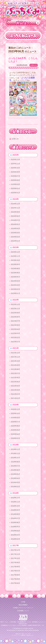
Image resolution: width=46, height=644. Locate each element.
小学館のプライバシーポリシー (23, 608)
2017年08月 (15, 567)
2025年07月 (15, 176)
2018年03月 (15, 535)
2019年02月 (15, 487)
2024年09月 (15, 212)
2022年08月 (15, 317)
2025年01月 (15, 193)
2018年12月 (15, 498)
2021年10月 (15, 361)
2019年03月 (15, 482)
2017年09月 (15, 562)
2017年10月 (15, 558)
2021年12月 (15, 353)
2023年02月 (15, 289)
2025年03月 (15, 184)
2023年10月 (15, 260)
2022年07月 (15, 321)
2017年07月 (15, 571)
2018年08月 (15, 514)
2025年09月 (15, 172)
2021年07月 (15, 373)
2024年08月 (15, 216)
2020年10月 (15, 413)
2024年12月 (15, 204)
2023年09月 (15, 264)
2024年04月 (15, 228)
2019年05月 (15, 474)
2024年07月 (15, 220)
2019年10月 (15, 458)
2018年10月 (15, 506)
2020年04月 (15, 434)
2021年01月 (15, 398)
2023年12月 (15, 252)
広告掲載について (23, 611)
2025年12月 (15, 160)
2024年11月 (15, 208)
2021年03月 (15, 390)
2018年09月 (15, 510)
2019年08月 (15, 462)
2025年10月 (15, 168)
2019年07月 (15, 466)
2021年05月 (15, 382)
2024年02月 (15, 237)
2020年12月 (15, 409)
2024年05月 (15, 224)
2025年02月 (15, 188)
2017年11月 (15, 554)
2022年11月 (15, 309)
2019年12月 (15, 449)
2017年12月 (15, 550)
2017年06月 (15, 575)
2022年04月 (15, 329)
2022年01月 (15, 342)
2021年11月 (15, 357)
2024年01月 (15, 241)
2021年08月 (15, 369)
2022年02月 (15, 338)
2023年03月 (15, 285)
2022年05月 (15, 325)
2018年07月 (15, 518)
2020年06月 (15, 426)
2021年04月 (15, 386)
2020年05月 (15, 430)
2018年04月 (15, 531)
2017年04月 (15, 583)
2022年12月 (15, 304)
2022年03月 (15, 333)
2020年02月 (15, 438)
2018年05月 (15, 527)
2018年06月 (15, 522)
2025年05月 (15, 180)
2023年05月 (15, 277)
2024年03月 (15, 233)
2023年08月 (15, 269)
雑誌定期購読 (23, 605)
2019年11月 (15, 453)
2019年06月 (15, 470)
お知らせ (34, 65)
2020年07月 (15, 422)
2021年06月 (15, 378)
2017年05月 (15, 579)
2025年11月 (15, 164)
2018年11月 (15, 502)
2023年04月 (15, 281)
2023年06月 (15, 273)
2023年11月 (15, 256)
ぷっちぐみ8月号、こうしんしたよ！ (23, 60)
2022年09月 (15, 313)
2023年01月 (15, 293)
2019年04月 (15, 478)
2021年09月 (15, 365)
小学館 (23, 602)
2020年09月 (15, 418)
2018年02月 (15, 539)
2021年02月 (15, 394)
